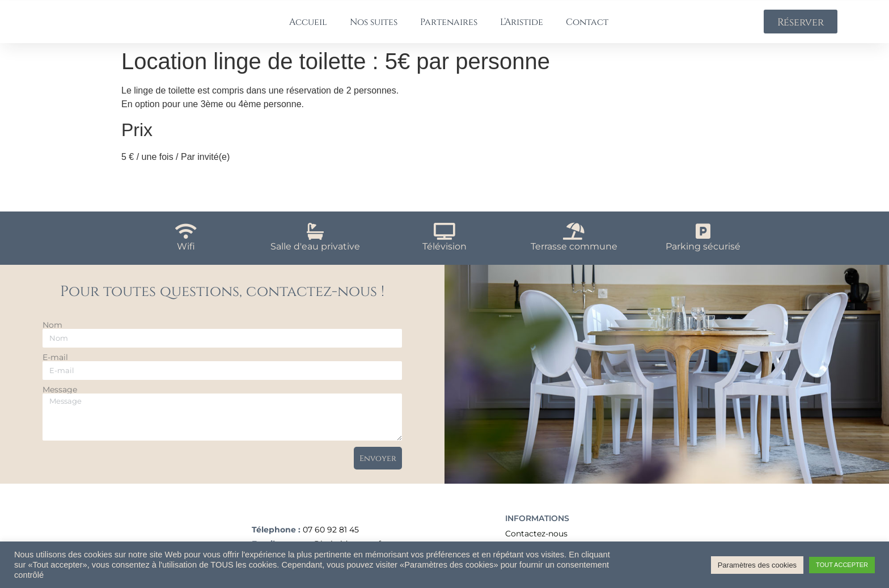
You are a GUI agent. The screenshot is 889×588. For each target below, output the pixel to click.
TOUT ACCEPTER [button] (842, 565)
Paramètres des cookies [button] (757, 565)
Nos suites (374, 26)
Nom (52, 334)
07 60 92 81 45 (331, 541)
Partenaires (449, 26)
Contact (587, 26)
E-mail (55, 366)
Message (60, 399)
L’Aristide (522, 26)
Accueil (308, 26)
